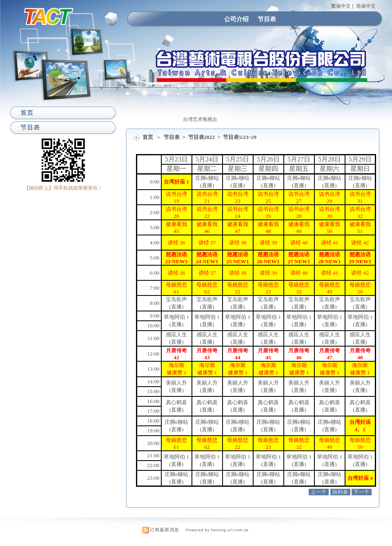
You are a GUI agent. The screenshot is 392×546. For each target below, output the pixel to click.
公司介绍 (236, 19)
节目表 (267, 19)
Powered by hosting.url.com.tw (217, 530)
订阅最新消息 (165, 530)
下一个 (362, 492)
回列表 (340, 492)
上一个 (319, 492)
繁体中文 (341, 6)
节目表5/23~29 (240, 137)
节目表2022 (202, 137)
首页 (148, 137)
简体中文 (366, 6)
